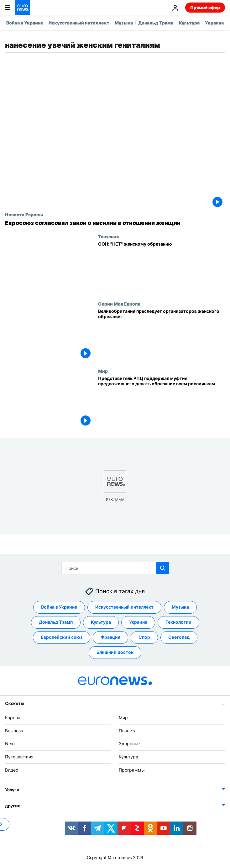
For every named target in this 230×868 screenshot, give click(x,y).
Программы (132, 770)
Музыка (124, 23)
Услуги (12, 790)
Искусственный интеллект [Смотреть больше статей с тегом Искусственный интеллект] (124, 607)
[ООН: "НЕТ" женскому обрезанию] (162, 268)
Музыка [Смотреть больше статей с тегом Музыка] (180, 607)
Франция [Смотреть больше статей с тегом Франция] (110, 637)
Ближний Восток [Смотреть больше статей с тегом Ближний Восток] (115, 652)
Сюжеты (14, 703)
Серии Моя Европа (119, 304)
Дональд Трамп (156, 23)
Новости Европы (24, 214)
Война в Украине (25, 23)
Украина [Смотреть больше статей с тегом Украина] (138, 622)
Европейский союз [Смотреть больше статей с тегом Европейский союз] (62, 637)
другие (13, 806)
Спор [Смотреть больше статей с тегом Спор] (144, 637)
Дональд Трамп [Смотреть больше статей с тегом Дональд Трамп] (56, 622)
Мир (103, 371)
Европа (13, 717)
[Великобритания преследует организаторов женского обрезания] (162, 335)
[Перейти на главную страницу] (23, 8)
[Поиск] (115, 568)
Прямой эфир (205, 7)
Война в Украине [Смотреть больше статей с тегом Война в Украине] (59, 607)
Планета (128, 731)
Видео (12, 770)
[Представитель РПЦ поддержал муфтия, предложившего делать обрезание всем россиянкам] (162, 402)
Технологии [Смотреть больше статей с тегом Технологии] (178, 622)
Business (14, 731)
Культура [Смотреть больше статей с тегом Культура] (101, 622)
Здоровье (129, 743)
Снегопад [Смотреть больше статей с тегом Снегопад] (179, 637)
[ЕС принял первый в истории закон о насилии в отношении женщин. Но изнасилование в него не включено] (115, 223)
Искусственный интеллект (79, 23)
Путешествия (19, 757)
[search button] (163, 568)
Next (10, 743)
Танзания (108, 236)
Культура (189, 23)
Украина (214, 23)
